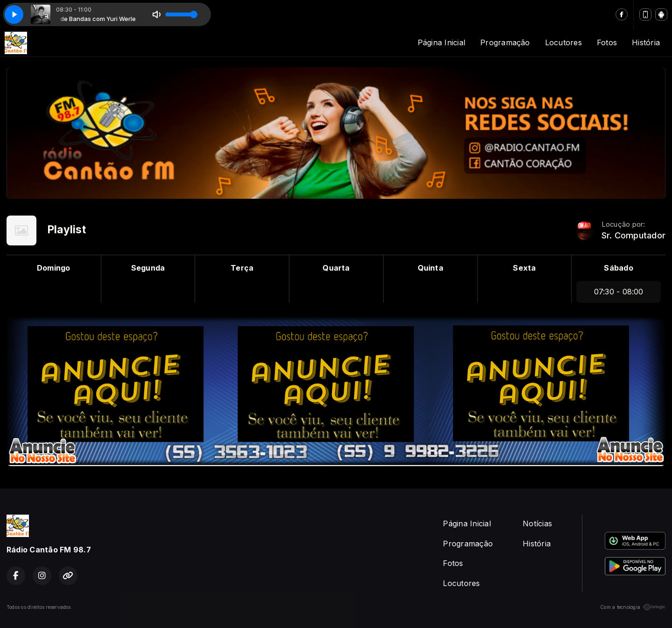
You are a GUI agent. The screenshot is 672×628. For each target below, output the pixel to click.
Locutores (563, 42)
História (646, 42)
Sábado (618, 268)
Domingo (54, 268)
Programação (505, 42)
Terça (242, 268)
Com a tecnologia (633, 607)
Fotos (607, 42)
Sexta (524, 268)
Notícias (537, 523)
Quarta (336, 268)
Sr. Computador (633, 235)
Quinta (430, 268)
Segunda (148, 268)
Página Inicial (441, 42)
